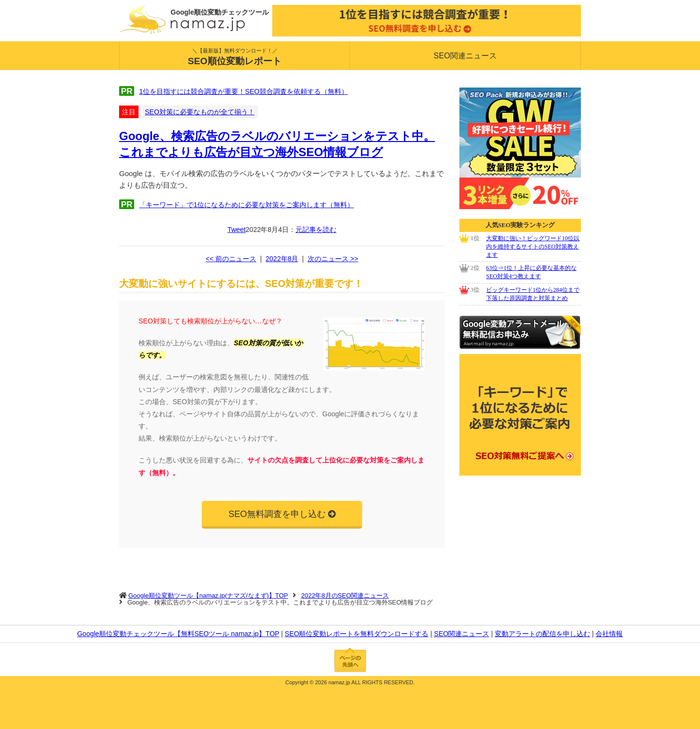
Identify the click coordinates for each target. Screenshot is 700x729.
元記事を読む (316, 230)
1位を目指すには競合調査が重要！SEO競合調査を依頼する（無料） (243, 91)
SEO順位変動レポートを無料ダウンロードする (357, 634)
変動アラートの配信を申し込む (542, 634)
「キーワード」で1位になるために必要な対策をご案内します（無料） (246, 205)
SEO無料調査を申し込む (277, 514)
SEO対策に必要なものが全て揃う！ (200, 112)
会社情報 (609, 634)
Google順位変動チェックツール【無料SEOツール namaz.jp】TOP (178, 634)
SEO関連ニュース (465, 56)
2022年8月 (282, 259)
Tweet (236, 230)
